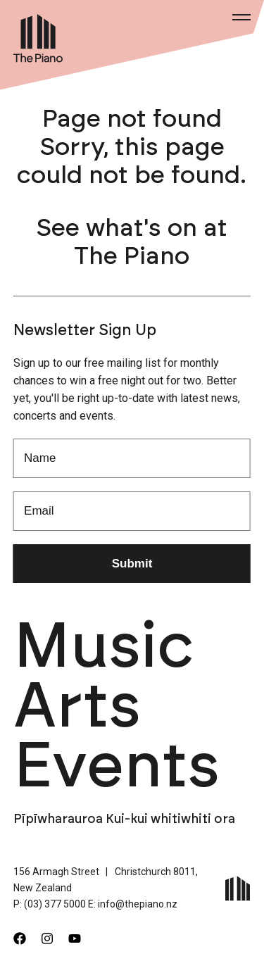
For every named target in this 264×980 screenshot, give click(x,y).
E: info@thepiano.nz (133, 904)
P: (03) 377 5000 (50, 904)
